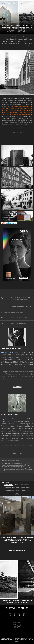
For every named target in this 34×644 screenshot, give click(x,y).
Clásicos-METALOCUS (12, 488)
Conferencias (9, 491)
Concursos (25, 488)
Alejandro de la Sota (12, 348)
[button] (3, 524)
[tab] (9, 485)
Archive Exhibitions (17, 551)
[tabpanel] (17, 524)
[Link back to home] (12, 4)
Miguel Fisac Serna (10, 415)
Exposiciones (9, 485)
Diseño (18, 491)
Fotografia (26, 491)
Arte (17, 485)
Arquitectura (25, 485)
